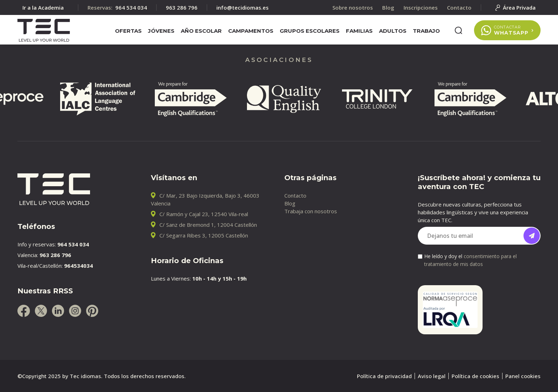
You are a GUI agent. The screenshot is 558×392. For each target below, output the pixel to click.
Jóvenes (161, 31)
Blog (290, 203)
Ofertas (128, 31)
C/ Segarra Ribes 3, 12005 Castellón (204, 235)
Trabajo (426, 31)
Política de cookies (475, 376)
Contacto (295, 195)
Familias (359, 31)
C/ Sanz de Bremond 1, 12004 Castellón (208, 225)
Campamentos (251, 31)
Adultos (393, 31)
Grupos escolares (310, 31)
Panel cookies (523, 376)
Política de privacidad (384, 376)
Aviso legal (432, 376)
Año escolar (201, 31)
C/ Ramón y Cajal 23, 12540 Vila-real (204, 214)
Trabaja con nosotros (311, 211)
